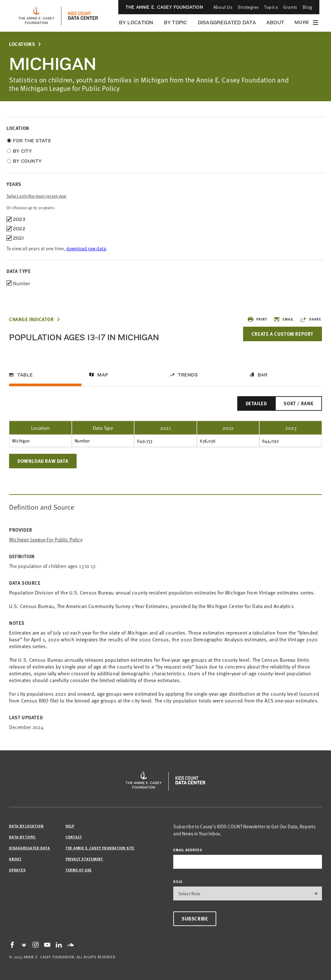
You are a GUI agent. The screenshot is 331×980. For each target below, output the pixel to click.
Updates (17, 870)
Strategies (248, 7)
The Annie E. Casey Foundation (164, 7)
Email (283, 319)
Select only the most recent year (37, 196)
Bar (263, 375)
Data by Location (26, 826)
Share (311, 319)
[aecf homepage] (36, 16)
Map (103, 375)
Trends (188, 375)
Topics (271, 7)
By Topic (176, 22)
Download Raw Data (43, 461)
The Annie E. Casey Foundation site (100, 848)
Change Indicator (32, 319)
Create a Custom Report (283, 334)
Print (257, 319)
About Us (223, 7)
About (275, 22)
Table (25, 375)
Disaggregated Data (227, 22)
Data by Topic (22, 837)
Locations (22, 44)
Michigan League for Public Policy (46, 539)
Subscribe (195, 919)
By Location (136, 22)
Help (70, 826)
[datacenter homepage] (83, 16)
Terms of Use (79, 870)
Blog (307, 7)
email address (188, 850)
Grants (290, 7)
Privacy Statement (84, 859)
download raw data (86, 248)
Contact (74, 837)
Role (178, 882)
